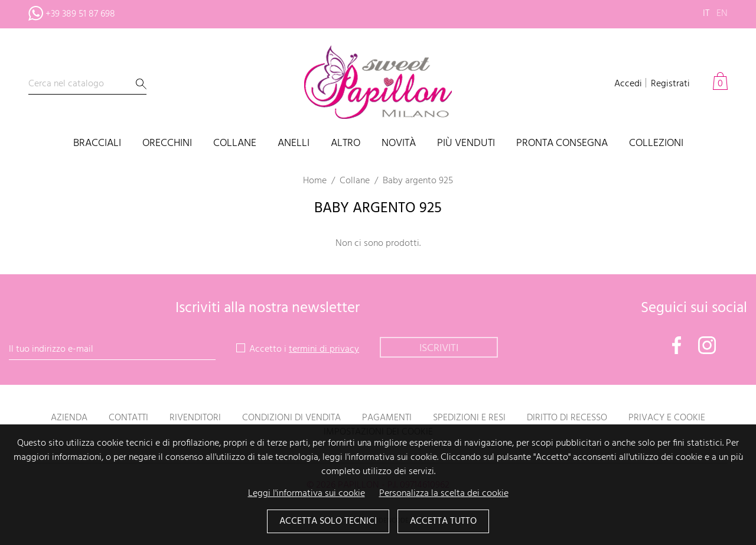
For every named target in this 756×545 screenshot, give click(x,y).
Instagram (707, 345)
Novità (399, 144)
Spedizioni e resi (469, 418)
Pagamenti (387, 418)
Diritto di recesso (567, 418)
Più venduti (466, 144)
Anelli (294, 144)
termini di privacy (324, 349)
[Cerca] (87, 84)
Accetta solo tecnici (328, 522)
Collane (235, 144)
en (722, 14)
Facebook (677, 345)
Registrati (670, 84)
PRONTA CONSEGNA (562, 144)
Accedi (628, 84)
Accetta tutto (443, 522)
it (706, 14)
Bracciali (97, 144)
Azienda (69, 418)
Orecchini (167, 144)
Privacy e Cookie (667, 418)
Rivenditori (195, 418)
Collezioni (656, 144)
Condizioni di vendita (291, 418)
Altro (346, 144)
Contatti (128, 418)
